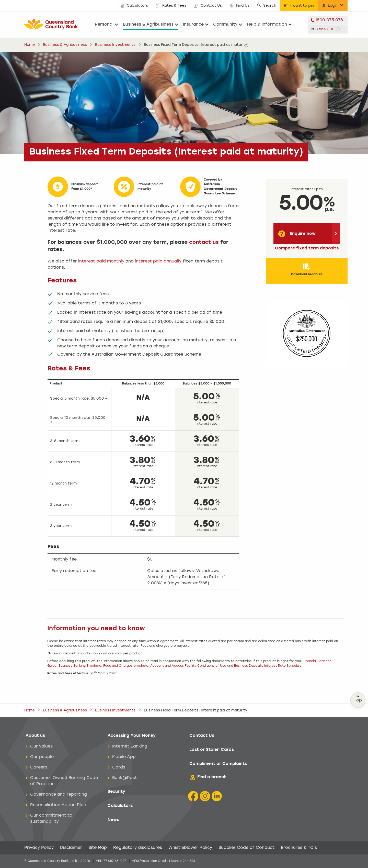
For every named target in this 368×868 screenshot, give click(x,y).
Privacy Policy (39, 848)
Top (358, 699)
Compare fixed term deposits (307, 248)
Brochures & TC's (299, 848)
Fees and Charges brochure (126, 666)
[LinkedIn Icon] (217, 796)
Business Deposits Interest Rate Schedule (268, 666)
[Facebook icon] (193, 796)
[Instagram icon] (205, 796)
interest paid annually (158, 261)
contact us (204, 243)
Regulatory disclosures (138, 848)
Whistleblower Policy (190, 848)
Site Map (98, 848)
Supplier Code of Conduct (246, 848)
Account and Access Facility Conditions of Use (189, 666)
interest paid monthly (101, 261)
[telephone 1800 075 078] (328, 20)
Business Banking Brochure (80, 666)
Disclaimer (71, 848)
